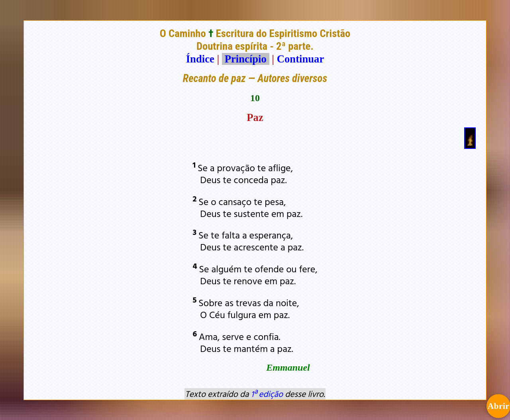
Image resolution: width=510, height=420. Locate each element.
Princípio (245, 59)
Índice (200, 59)
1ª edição (267, 394)
